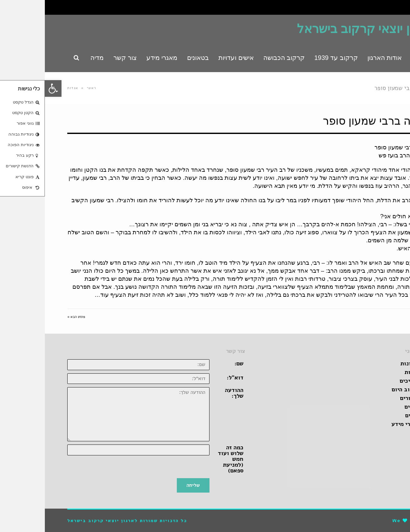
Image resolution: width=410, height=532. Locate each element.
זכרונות (365, 363)
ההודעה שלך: (189, 393)
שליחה (148, 485)
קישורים (365, 398)
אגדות (28, 88)
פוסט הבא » (31, 317)
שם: (194, 363)
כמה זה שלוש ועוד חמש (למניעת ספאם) (186, 459)
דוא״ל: (190, 378)
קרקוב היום (361, 389)
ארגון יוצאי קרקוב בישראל (320, 29)
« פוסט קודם (378, 317)
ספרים (368, 415)
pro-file (376, 521)
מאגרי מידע (361, 424)
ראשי (47, 88)
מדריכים (365, 381)
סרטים (367, 407)
